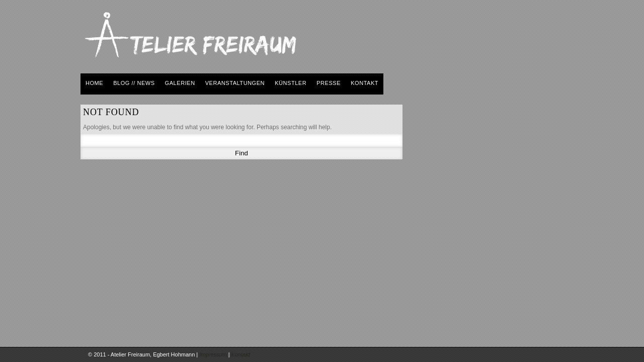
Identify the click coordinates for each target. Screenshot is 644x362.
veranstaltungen (235, 83)
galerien (180, 83)
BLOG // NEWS (134, 83)
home (94, 83)
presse (329, 83)
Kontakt (241, 354)
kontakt (365, 83)
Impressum (213, 354)
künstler (291, 83)
